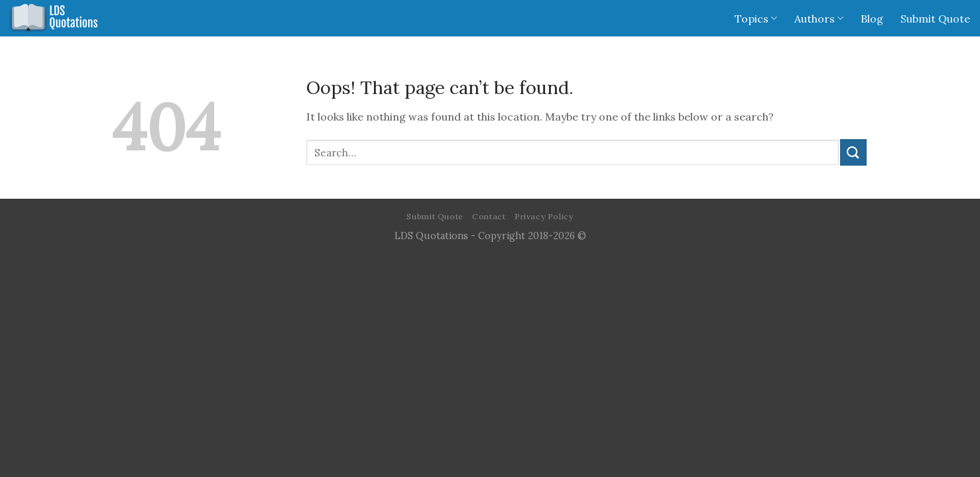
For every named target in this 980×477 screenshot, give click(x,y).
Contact (489, 216)
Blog (872, 19)
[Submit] (853, 152)
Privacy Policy (544, 216)
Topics (756, 19)
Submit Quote (935, 19)
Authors (819, 19)
